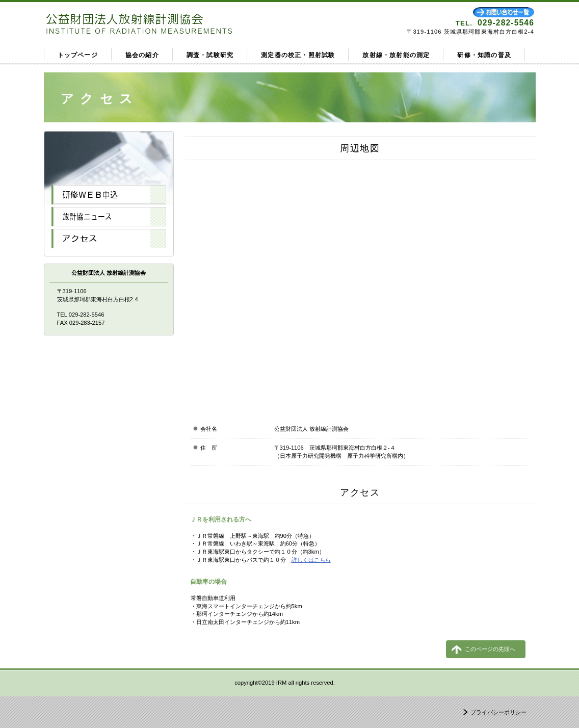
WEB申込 (109, 195)
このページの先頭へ (490, 649)
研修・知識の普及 (484, 55)
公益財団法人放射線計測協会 (165, 23)
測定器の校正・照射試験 (298, 55)
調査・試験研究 (210, 55)
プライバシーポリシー (498, 712)
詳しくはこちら (311, 560)
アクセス (109, 239)
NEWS (109, 217)
